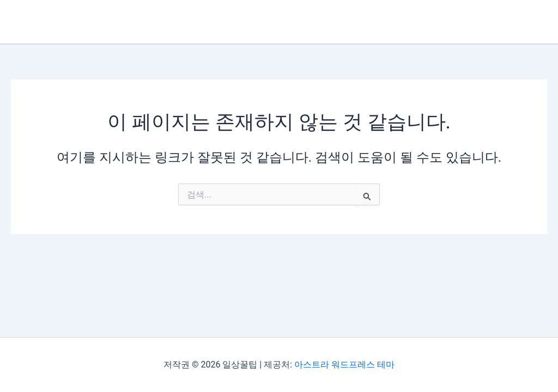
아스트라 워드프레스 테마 (344, 365)
